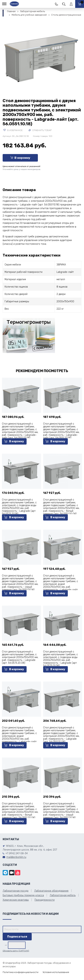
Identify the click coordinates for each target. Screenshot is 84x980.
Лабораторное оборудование (51, 891)
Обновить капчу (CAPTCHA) (16, 951)
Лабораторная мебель (32, 11)
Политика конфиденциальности (21, 972)
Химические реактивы (16, 900)
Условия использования (56, 972)
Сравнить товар (40, 130)
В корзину (20, 158)
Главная (11, 11)
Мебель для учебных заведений (29, 15)
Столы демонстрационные (66, 15)
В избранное (13, 130)
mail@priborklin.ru (16, 857)
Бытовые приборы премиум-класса (23, 895)
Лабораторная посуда (15, 891)
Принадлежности (45, 900)
